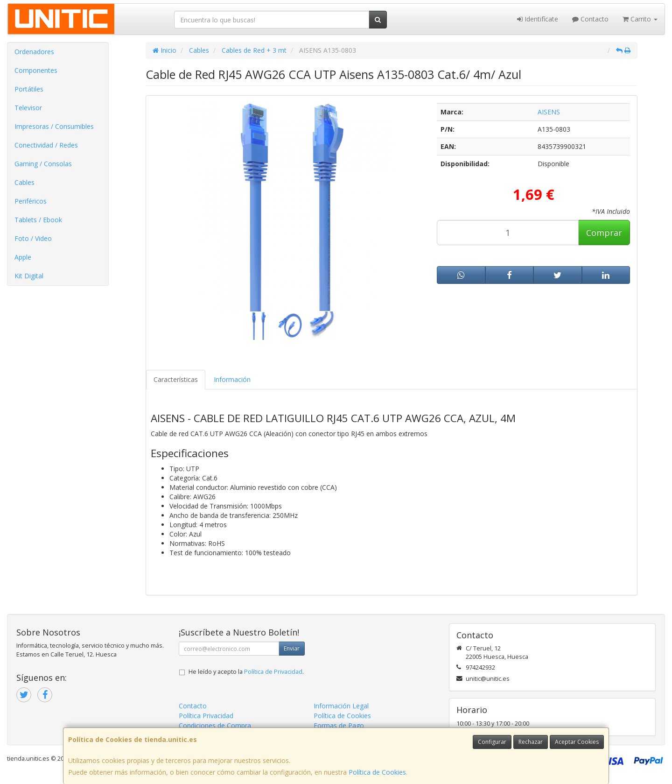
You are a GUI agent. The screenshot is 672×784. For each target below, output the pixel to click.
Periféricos (31, 201)
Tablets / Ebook (38, 220)
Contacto (590, 19)
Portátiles (29, 89)
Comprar (604, 233)
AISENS (549, 112)
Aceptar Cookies (577, 742)
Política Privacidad (206, 716)
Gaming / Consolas (43, 164)
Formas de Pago (339, 725)
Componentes (36, 70)
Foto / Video (33, 238)
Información (232, 379)
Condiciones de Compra (215, 725)
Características (176, 379)
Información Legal (341, 706)
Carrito (640, 19)
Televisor (28, 108)
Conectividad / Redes (46, 145)
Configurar (492, 742)
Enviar (292, 648)
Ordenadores (34, 52)
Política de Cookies (377, 772)
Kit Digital (29, 276)
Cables (24, 182)
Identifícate (538, 19)
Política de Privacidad (273, 672)
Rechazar (531, 742)
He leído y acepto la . (246, 672)
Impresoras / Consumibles (54, 126)
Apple (23, 257)
